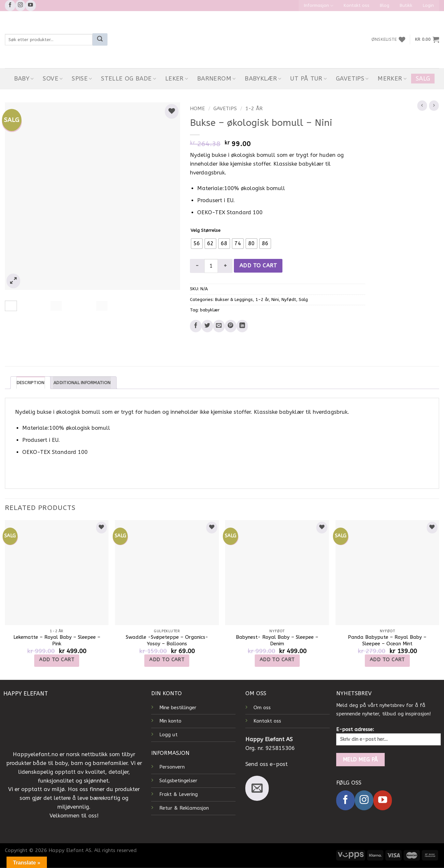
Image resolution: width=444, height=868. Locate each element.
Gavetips (352, 79)
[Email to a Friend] (219, 326)
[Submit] (100, 39)
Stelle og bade (129, 79)
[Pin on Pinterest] (231, 326)
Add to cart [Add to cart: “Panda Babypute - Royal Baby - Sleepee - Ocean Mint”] (387, 660)
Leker (177, 79)
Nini (275, 300)
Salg (423, 79)
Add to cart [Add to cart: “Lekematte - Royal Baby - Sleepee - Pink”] (57, 660)
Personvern (172, 767)
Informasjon (319, 6)
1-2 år (254, 109)
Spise (82, 79)
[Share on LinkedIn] (242, 326)
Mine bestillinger (178, 708)
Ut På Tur (308, 79)
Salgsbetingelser (178, 781)
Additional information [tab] (82, 383)
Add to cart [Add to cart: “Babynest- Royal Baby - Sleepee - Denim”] (277, 660)
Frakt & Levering (179, 794)
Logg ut (168, 735)
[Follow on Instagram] (21, 6)
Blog (385, 6)
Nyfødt (289, 300)
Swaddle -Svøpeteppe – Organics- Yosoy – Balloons (167, 640)
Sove (53, 79)
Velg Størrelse (206, 230)
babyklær (210, 310)
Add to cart (258, 266)
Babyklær (263, 79)
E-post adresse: (388, 736)
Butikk (406, 6)
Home (197, 109)
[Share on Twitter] (208, 326)
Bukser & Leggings (234, 300)
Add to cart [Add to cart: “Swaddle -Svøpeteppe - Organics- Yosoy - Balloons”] (167, 660)
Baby (24, 79)
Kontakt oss (357, 6)
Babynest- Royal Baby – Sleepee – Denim (277, 640)
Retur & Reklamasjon (184, 808)
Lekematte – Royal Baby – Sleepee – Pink (57, 640)
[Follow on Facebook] (10, 6)
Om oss (262, 708)
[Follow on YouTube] (31, 6)
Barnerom (216, 79)
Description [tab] (31, 383)
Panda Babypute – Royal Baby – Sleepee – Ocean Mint (387, 640)
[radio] (197, 244)
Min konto (170, 721)
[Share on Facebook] (196, 326)
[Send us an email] (257, 788)
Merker (392, 79)
